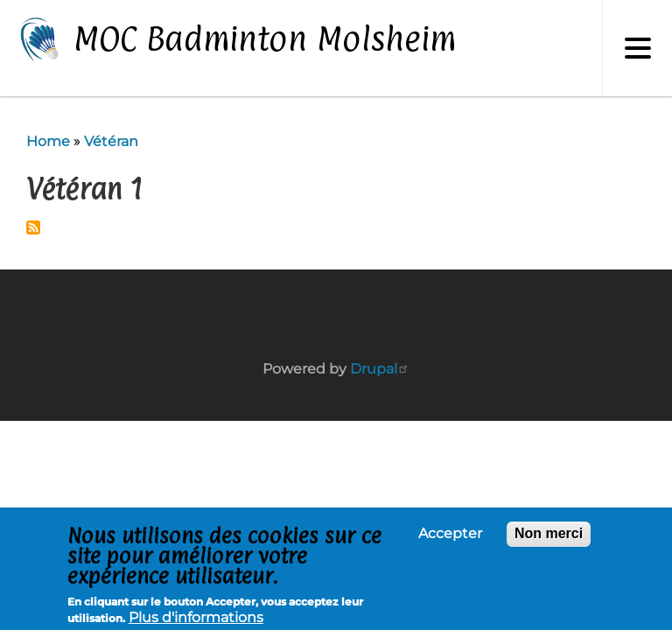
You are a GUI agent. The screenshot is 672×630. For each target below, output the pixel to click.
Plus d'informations (196, 619)
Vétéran (111, 141)
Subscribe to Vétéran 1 (33, 227)
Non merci (549, 535)
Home (48, 141)
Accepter (450, 535)
